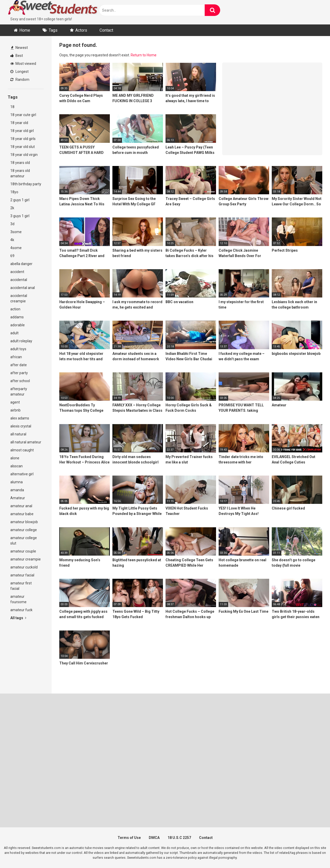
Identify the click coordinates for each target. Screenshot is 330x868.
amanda (17, 490)
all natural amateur (26, 442)
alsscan (16, 466)
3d (12, 224)
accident (17, 272)
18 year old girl (22, 131)
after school (20, 381)
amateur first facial (21, 586)
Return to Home (144, 55)
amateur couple (23, 551)
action (15, 309)
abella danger (21, 264)
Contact (106, 30)
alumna (16, 482)
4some (16, 248)
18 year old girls (23, 139)
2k (12, 208)
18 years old (20, 163)
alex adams (20, 418)
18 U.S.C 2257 (179, 838)
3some (16, 232)
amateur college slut (24, 541)
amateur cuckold (24, 567)
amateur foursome (18, 599)
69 (12, 256)
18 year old (19, 123)
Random (20, 80)
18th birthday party (26, 184)
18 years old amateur (20, 173)
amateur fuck (21, 610)
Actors (81, 30)
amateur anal (21, 506)
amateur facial (22, 575)
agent (15, 402)
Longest (19, 72)
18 (12, 107)
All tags (18, 618)
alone (15, 458)
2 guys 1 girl (20, 200)
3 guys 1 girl (20, 216)
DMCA (154, 838)
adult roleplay (21, 341)
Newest (19, 48)
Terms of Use (129, 838)
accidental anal (23, 288)
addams (17, 317)
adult (14, 333)
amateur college (24, 530)
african (16, 357)
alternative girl (22, 474)
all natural (18, 434)
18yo (14, 192)
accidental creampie (19, 298)
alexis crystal (21, 426)
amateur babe (22, 514)
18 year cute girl (23, 115)
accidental (19, 280)
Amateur (18, 498)
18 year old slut (23, 147)
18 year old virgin (24, 155)
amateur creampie (26, 559)
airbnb (15, 410)
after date (19, 365)
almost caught (22, 450)
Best (17, 56)
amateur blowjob (24, 522)
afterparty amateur (19, 392)
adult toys (18, 349)
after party (19, 373)
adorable (18, 325)
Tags (53, 30)
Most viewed (23, 64)
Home (25, 30)
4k (12, 240)
